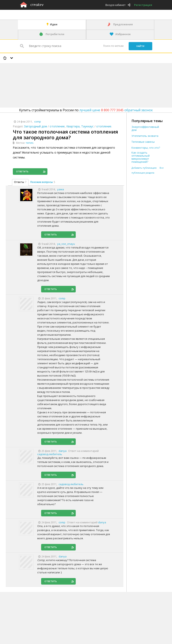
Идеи (54, 24)
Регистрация (143, 5)
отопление (57, 126)
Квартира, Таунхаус (80, 126)
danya (102, 522)
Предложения (123, 24)
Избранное (123, 34)
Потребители (55, 34)
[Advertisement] (74, 75)
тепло (30, 143)
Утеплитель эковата (145, 136)
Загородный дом (36, 126)
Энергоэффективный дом (145, 128)
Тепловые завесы (143, 142)
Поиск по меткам (113, 46)
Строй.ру (37, 5)
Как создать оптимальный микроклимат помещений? (141, 157)
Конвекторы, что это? (146, 148)
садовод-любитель (50, 454)
